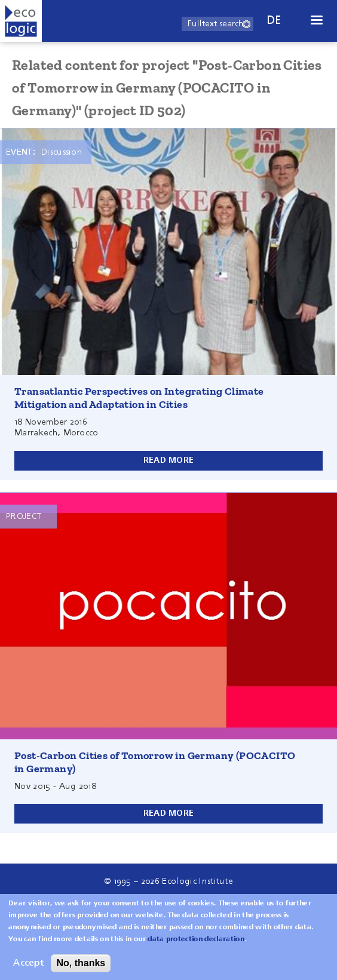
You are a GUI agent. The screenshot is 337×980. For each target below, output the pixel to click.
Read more (169, 460)
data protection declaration (196, 945)
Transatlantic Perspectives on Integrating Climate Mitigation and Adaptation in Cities (139, 398)
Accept (28, 969)
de (274, 21)
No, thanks (81, 969)
